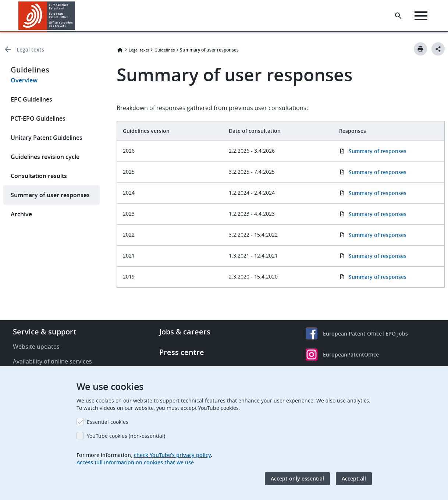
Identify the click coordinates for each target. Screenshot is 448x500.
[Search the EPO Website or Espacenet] (398, 16)
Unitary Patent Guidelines (47, 138)
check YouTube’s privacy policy (172, 455)
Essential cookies (108, 422)
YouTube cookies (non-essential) (126, 436)
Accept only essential (297, 478)
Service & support (45, 332)
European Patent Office (352, 334)
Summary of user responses (50, 195)
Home (120, 50)
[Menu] (421, 16)
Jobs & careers (185, 332)
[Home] (47, 16)
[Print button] (420, 49)
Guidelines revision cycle (45, 157)
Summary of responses (378, 172)
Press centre (182, 352)
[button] (76, 16)
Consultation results (39, 176)
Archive (21, 214)
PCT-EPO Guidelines (38, 118)
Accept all (354, 478)
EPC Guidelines (31, 99)
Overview (24, 80)
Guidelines (165, 50)
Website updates (36, 347)
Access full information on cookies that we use (135, 462)
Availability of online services (52, 361)
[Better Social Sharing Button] (438, 49)
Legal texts (30, 49)
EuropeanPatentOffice (351, 354)
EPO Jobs (397, 334)
